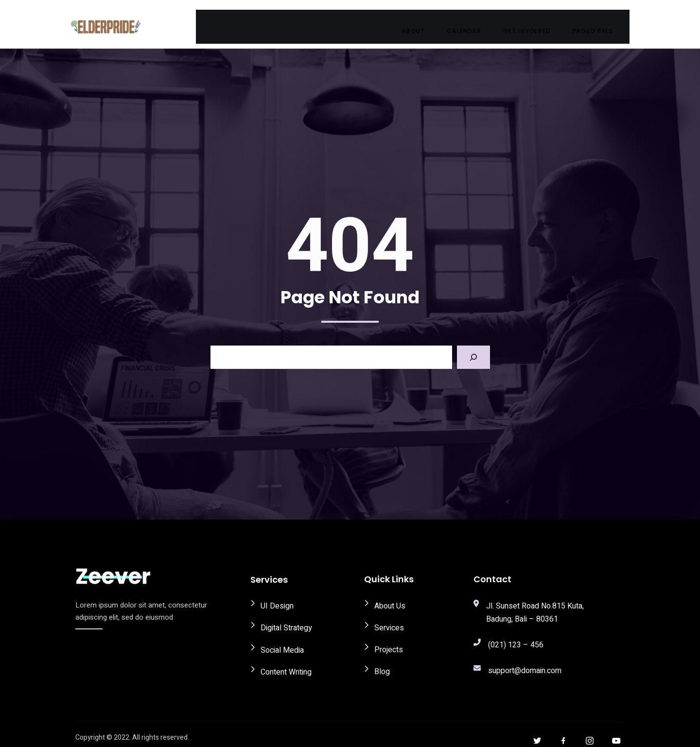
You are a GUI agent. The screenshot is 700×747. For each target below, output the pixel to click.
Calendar (473, 22)
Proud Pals (602, 22)
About (422, 22)
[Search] (473, 349)
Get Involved (536, 22)
